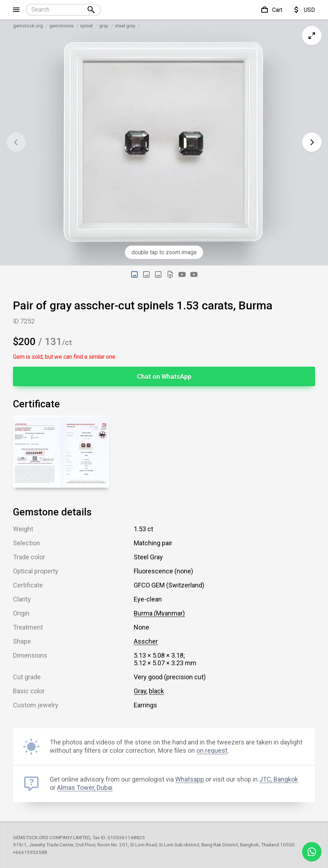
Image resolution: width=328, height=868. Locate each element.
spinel (86, 26)
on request (212, 750)
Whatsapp (190, 779)
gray (104, 26)
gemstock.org (28, 26)
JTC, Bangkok (279, 779)
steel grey (125, 26)
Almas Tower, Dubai (85, 788)
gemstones (61, 26)
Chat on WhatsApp (164, 377)
